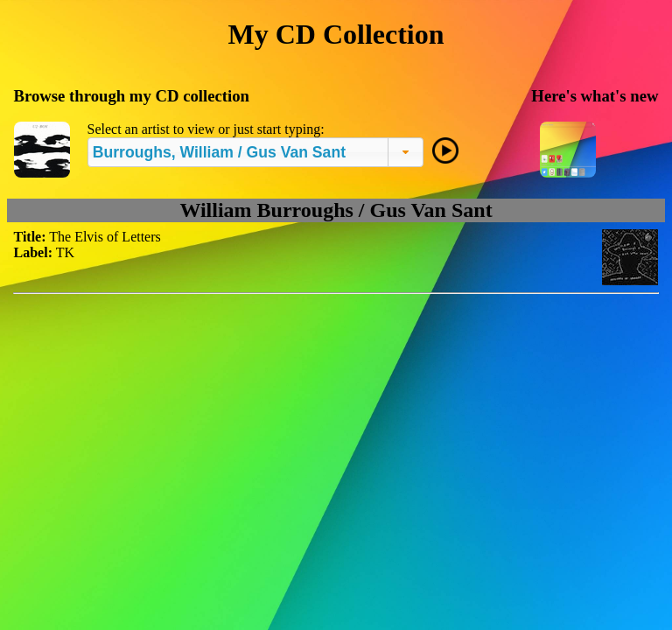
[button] (406, 152)
